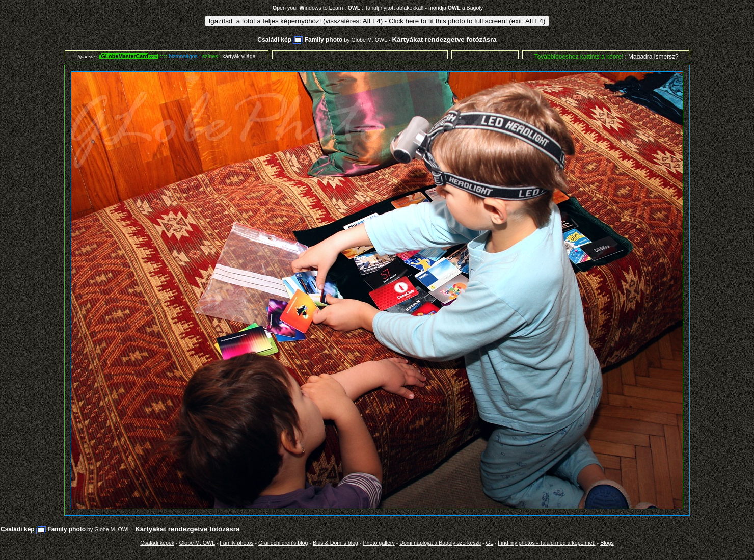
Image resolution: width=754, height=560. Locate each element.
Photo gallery (379, 543)
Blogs (607, 543)
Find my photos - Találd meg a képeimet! (547, 543)
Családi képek (157, 543)
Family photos (236, 543)
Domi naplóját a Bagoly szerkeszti (440, 543)
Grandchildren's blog (283, 543)
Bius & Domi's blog (335, 543)
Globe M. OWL (369, 40)
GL (490, 543)
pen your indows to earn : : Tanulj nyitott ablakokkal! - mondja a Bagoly (378, 8)
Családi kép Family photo (300, 40)
